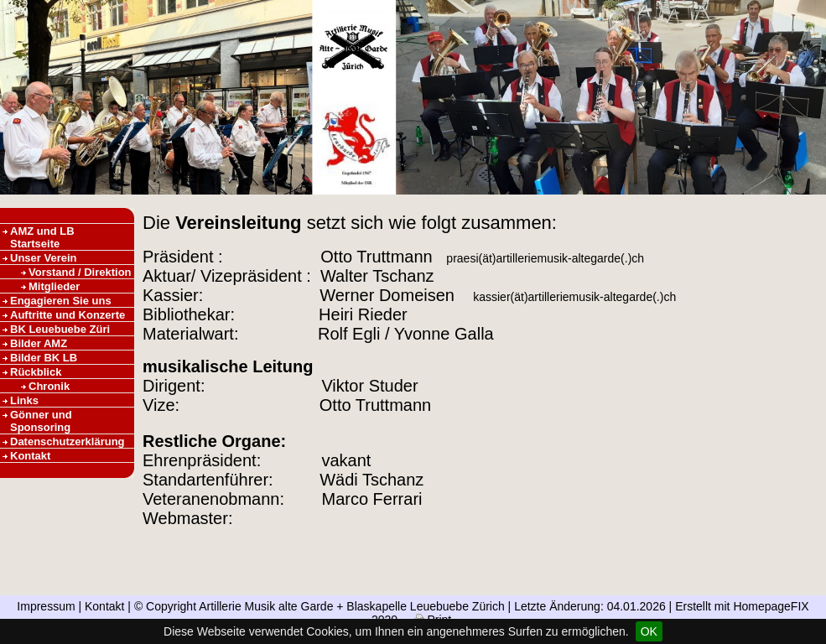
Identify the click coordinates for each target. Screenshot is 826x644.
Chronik (49, 386)
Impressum (46, 606)
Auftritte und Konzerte (68, 315)
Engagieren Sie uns (61, 301)
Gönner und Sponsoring (41, 421)
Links (24, 400)
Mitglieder (54, 286)
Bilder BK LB (44, 358)
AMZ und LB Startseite (42, 237)
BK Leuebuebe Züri (60, 329)
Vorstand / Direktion (80, 272)
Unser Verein (44, 258)
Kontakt (30, 456)
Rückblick (36, 372)
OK (649, 631)
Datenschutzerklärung (68, 441)
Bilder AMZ (39, 343)
